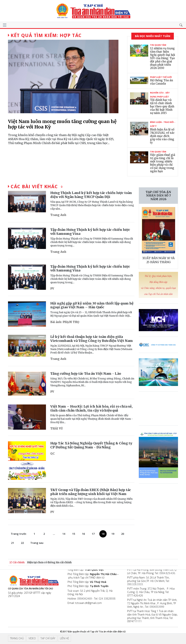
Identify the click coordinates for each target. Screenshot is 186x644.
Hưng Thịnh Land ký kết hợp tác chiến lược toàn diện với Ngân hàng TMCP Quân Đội (91, 195)
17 (93, 534)
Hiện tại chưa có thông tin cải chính (49, 562)
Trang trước (19, 534)
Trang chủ (17, 638)
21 (13, 543)
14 (64, 534)
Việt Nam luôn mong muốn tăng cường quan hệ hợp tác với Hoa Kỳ (62, 124)
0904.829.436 (167, 573)
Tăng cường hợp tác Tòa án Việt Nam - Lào (86, 374)
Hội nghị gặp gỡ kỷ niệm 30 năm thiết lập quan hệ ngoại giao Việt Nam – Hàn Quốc (92, 305)
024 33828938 (107, 599)
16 (83, 534)
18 (103, 534)
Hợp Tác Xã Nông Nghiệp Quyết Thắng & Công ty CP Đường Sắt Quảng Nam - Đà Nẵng (91, 445)
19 (113, 534)
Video (32, 638)
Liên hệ (64, 638)
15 (74, 534)
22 (22, 543)
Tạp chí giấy (48, 638)
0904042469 (84, 599)
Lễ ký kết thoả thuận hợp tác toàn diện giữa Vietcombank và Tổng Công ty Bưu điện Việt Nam (92, 339)
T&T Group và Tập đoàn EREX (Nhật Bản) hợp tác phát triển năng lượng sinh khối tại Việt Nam (91, 492)
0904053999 (157, 607)
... (54, 534)
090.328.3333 (135, 584)
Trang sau (37, 543)
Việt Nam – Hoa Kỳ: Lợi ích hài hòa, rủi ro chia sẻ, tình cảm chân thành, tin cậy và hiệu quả (91, 408)
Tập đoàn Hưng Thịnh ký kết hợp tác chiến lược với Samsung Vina (90, 232)
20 (123, 534)
